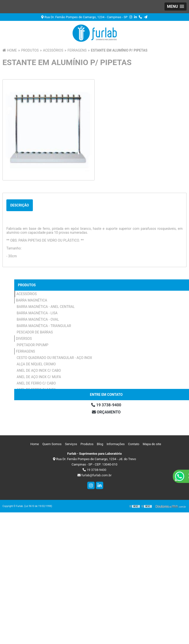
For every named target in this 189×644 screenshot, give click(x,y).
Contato (134, 444)
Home (35, 444)
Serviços (71, 444)
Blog (100, 444)
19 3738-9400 (94, 470)
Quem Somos (52, 444)
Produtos (27, 285)
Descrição (20, 205)
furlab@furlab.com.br (94, 475)
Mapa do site (152, 444)
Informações (116, 444)
